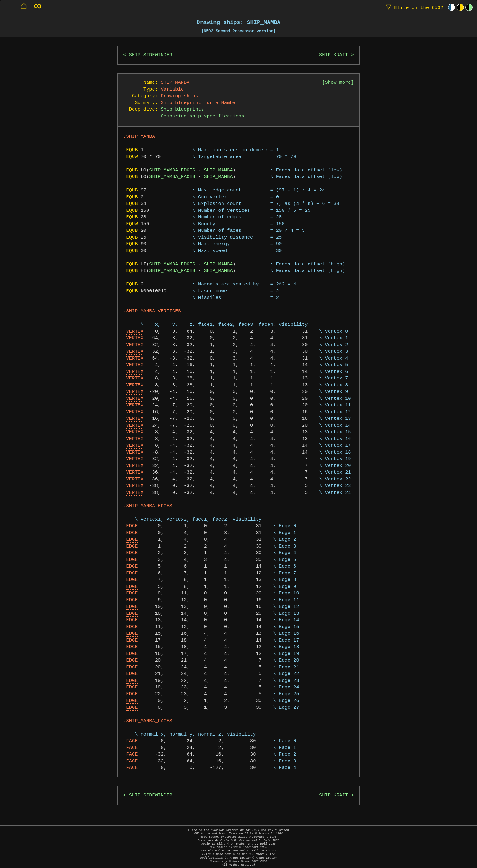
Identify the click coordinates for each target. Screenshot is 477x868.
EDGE (132, 526)
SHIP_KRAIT (334, 55)
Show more (338, 83)
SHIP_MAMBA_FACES (172, 177)
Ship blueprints (182, 109)
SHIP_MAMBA (218, 170)
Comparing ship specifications (202, 116)
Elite (413, 7)
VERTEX (135, 332)
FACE (132, 741)
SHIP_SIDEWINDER (151, 55)
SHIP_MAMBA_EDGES (172, 170)
